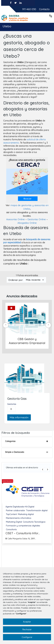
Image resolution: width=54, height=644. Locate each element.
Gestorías (12, 404)
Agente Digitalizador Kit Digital (20, 507)
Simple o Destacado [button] (15, 452)
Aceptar (27, 622)
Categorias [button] (10, 441)
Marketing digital (26, 514)
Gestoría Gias (17, 398)
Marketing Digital (14, 522)
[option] (27, 510)
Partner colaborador (16, 510)
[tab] (27, 442)
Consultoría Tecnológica (34, 522)
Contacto (44, 9)
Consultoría (11, 529)
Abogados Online (27, 223)
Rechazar (27, 629)
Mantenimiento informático (19, 518)
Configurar (27, 637)
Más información (19, 417)
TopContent (11, 514)
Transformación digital (37, 510)
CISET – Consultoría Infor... (23, 533)
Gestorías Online (37, 219)
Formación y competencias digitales (23, 526)
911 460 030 (29, 9)
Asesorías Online (15, 219)
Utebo (7, 26)
